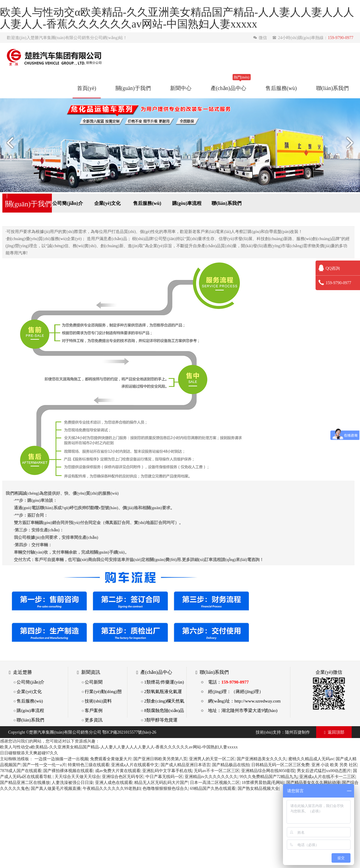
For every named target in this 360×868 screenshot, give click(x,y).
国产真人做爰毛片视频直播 (56, 788)
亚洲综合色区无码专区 (123, 777)
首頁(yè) (87, 88)
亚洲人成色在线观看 (114, 782)
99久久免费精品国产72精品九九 (268, 777)
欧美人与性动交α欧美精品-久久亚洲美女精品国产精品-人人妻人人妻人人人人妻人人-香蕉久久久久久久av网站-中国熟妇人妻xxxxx (119, 747)
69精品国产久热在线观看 (213, 788)
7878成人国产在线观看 (21, 771)
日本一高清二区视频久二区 (215, 782)
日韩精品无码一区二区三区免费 (280, 765)
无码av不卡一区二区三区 (216, 771)
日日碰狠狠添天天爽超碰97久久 (29, 753)
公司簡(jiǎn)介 (68, 203)
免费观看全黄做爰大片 (111, 759)
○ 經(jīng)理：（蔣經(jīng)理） (232, 691)
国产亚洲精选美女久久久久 (262, 759)
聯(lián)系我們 (333, 88)
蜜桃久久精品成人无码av (311, 759)
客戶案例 (94, 710)
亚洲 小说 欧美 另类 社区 (334, 765)
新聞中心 (181, 88)
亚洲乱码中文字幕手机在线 (167, 771)
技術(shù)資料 (98, 701)
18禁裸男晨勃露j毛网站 (263, 782)
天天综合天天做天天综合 (77, 777)
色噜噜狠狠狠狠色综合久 (165, 788)
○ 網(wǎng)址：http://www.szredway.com (241, 701)
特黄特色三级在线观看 (89, 765)
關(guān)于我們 (133, 88)
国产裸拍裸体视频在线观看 (68, 771)
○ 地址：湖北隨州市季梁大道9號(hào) (239, 710)
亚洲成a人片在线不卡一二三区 (327, 777)
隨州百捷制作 (297, 732)
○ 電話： (225, 682)
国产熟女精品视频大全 (258, 788)
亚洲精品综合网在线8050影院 (268, 771)
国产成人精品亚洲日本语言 (185, 765)
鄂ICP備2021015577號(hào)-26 (129, 732)
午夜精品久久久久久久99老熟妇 (112, 788)
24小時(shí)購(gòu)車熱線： (313, 38)
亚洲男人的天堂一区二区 (212, 759)
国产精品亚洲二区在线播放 (25, 782)
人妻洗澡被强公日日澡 (72, 782)
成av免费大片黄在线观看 (118, 771)
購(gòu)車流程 (187, 203)
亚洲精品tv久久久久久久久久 (211, 777)
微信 (261, 38)
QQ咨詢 (329, 268)
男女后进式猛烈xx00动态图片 (324, 771)
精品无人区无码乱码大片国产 (161, 782)
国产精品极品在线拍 (231, 765)
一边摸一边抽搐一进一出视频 (61, 759)
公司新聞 (94, 682)
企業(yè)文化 (108, 203)
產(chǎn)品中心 (228, 88)
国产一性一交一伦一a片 (44, 765)
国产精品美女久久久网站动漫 (313, 782)
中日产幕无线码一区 (164, 777)
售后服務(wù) (281, 88)
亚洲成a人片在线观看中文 (135, 765)
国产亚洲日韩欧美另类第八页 (160, 759)
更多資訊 (94, 720)
